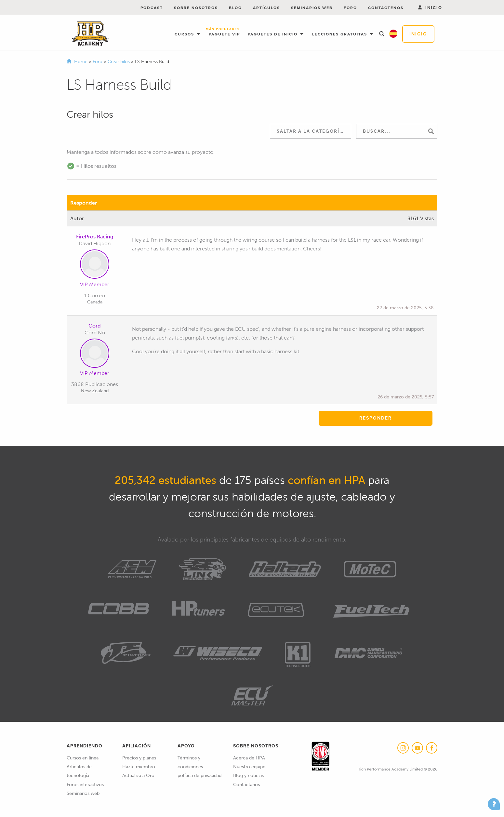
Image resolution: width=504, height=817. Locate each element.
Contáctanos (246, 785)
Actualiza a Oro (138, 776)
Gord (95, 326)
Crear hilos (119, 62)
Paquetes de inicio (273, 34)
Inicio (418, 34)
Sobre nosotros (196, 8)
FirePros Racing (95, 237)
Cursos (185, 34)
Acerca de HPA (249, 758)
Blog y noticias (248, 776)
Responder (84, 203)
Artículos (266, 8)
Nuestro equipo (249, 767)
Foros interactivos (85, 785)
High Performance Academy (90, 34)
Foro (350, 8)
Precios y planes (139, 758)
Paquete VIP (224, 32)
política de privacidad (199, 776)
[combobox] (311, 131)
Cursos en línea (83, 758)
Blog (235, 8)
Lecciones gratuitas (340, 34)
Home (81, 62)
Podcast (152, 8)
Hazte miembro (139, 767)
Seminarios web (312, 8)
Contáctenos (386, 8)
